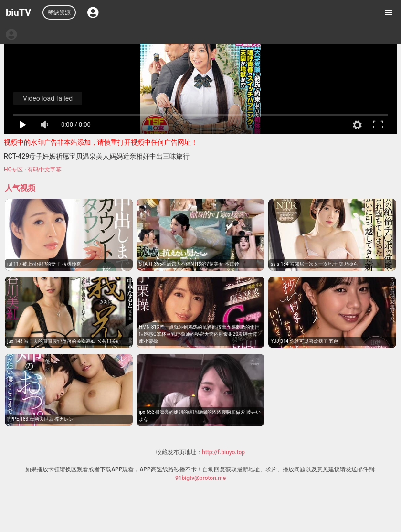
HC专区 (13, 170)
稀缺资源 (59, 12)
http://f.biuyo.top (223, 452)
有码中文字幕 (44, 170)
